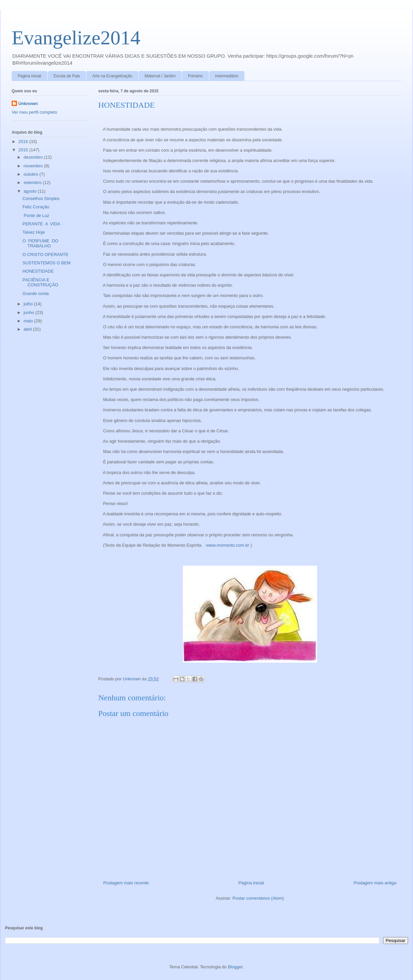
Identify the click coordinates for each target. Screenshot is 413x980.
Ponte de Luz (36, 215)
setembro (33, 182)
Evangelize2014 (76, 38)
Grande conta (35, 293)
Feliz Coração (36, 207)
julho (29, 304)
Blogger (235, 967)
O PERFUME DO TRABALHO (41, 243)
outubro (32, 174)
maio (29, 321)
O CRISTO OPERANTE (45, 254)
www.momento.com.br (228, 545)
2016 (24, 141)
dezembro (34, 157)
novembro (34, 166)
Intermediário (227, 76)
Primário (195, 76)
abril (28, 329)
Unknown (28, 103)
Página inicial (29, 76)
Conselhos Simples (41, 198)
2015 (24, 150)
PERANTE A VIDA (41, 224)
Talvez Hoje (33, 232)
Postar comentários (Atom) (258, 898)
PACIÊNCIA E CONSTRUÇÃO (40, 282)
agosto (31, 191)
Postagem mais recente (126, 883)
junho (29, 312)
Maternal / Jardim (160, 76)
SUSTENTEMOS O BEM (46, 263)
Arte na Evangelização (112, 76)
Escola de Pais (67, 76)
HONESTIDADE (38, 271)
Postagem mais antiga (375, 883)
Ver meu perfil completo (34, 112)
